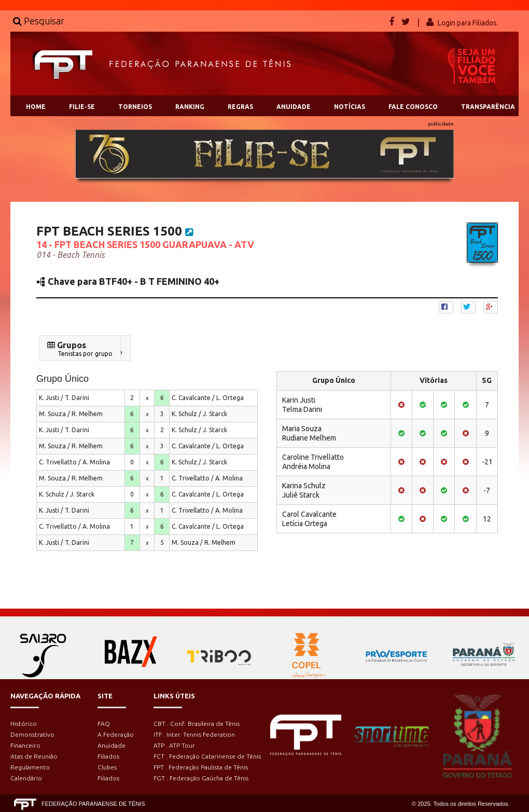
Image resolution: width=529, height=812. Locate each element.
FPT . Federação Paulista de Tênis (201, 767)
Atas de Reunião (34, 756)
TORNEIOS (135, 107)
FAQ (104, 724)
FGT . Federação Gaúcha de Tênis (201, 778)
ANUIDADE (294, 107)
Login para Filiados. (468, 23)
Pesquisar (39, 21)
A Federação (116, 734)
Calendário (26, 778)
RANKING (190, 107)
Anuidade (112, 745)
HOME (36, 107)
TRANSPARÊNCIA (488, 107)
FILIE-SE (82, 107)
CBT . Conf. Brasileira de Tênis (197, 724)
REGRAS (240, 107)
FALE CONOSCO (413, 107)
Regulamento (30, 767)
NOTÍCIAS (350, 107)
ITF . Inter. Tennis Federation (194, 734)
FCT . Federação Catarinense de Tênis (207, 756)
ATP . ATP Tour (174, 745)
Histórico (24, 724)
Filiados (108, 756)
